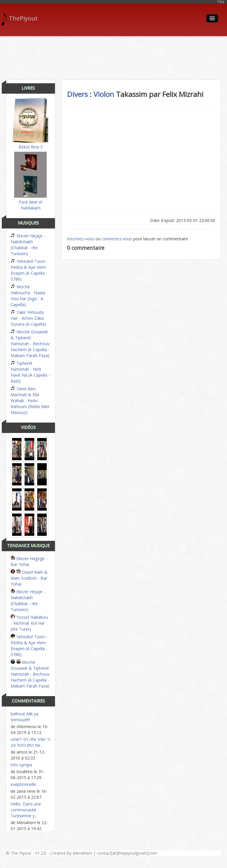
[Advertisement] (113, 56)
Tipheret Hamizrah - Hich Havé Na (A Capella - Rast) (30, 372)
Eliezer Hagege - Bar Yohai (29, 561)
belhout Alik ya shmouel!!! (25, 717)
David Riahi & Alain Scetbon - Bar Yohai (29, 578)
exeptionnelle (23, 784)
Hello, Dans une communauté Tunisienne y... (26, 810)
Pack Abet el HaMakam (30, 181)
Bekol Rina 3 (30, 124)
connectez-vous (117, 239)
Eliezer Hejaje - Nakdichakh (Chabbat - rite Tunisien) (28, 245)
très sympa (21, 765)
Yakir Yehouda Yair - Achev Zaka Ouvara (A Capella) (28, 318)
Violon (104, 94)
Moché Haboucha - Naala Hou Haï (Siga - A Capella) (28, 296)
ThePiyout (22, 18)
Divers (77, 94)
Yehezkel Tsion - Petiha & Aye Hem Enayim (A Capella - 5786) (29, 270)
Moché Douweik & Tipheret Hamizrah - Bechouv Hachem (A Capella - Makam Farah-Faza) (30, 344)
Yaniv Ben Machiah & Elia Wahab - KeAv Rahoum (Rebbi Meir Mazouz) (30, 401)
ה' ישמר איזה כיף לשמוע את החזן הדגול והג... (30, 742)
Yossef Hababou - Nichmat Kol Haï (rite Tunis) (29, 623)
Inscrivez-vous (81, 239)
